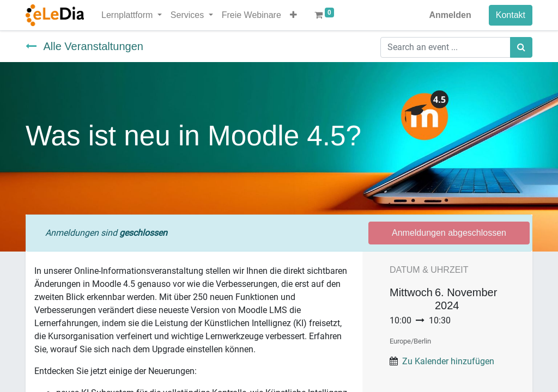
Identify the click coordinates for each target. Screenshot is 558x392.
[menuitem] (251, 15)
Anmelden (450, 15)
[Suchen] (521, 47)
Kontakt (511, 15)
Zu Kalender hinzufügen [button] (448, 361)
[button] (293, 15)
